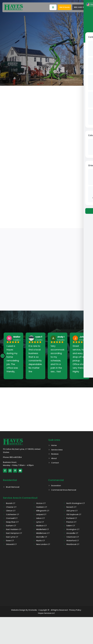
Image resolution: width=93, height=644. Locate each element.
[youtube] (20, 471)
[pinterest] (15, 471)
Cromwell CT (12, 518)
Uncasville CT (72, 533)
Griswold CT (11, 544)
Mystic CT (41, 541)
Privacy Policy (75, 610)
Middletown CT (43, 533)
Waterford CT (73, 541)
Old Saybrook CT (74, 515)
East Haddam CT (14, 529)
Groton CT (41, 503)
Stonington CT (73, 529)
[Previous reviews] (3, 356)
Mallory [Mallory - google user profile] (18, 337)
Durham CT (11, 526)
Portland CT (72, 518)
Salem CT (71, 526)
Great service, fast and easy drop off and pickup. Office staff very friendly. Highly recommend (80, 359)
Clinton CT (11, 511)
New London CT (43, 544)
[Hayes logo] (13, 439)
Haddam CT (42, 507)
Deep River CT (12, 522)
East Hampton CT (14, 533)
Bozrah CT (11, 503)
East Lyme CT (12, 537)
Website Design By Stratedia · (24, 610)
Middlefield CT (43, 529)
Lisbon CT (41, 518)
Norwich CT (71, 507)
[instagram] (10, 471)
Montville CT (42, 537)
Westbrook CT (73, 544)
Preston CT (71, 522)
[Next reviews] (90, 356)
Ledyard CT (41, 515)
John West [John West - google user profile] (85, 337)
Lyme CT (40, 522)
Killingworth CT (43, 511)
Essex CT (10, 541)
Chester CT (11, 507)
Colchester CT (13, 515)
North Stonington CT (76, 503)
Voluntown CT (73, 537)
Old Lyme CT (72, 511)
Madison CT (41, 526)
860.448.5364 (16, 457)
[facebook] (5, 471)
